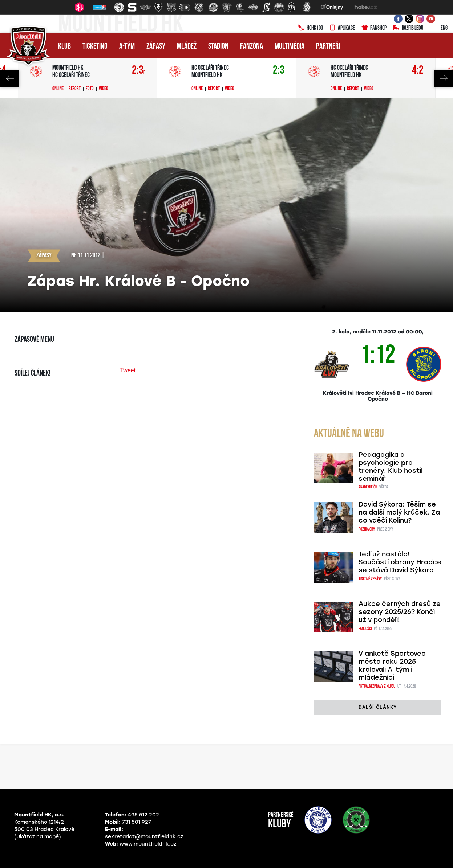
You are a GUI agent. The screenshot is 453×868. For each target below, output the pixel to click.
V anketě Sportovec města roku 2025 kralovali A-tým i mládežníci (392, 666)
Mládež (187, 47)
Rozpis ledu (408, 28)
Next (443, 78)
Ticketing (95, 47)
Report (75, 89)
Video (104, 89)
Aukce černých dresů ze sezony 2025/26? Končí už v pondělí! (400, 612)
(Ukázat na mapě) (38, 837)
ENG (438, 28)
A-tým (127, 47)
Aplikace (342, 28)
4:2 (418, 71)
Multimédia (290, 47)
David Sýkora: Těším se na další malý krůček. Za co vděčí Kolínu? (399, 512)
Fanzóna (252, 47)
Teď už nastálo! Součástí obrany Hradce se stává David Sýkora (400, 562)
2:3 (139, 71)
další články (378, 707)
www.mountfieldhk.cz (148, 844)
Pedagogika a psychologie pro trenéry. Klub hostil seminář (391, 467)
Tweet (128, 370)
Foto (90, 89)
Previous (10, 78)
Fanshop (374, 28)
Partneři (328, 47)
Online (58, 89)
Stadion (218, 47)
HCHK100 (310, 28)
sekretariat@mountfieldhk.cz (144, 837)
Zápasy (156, 47)
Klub (64, 47)
